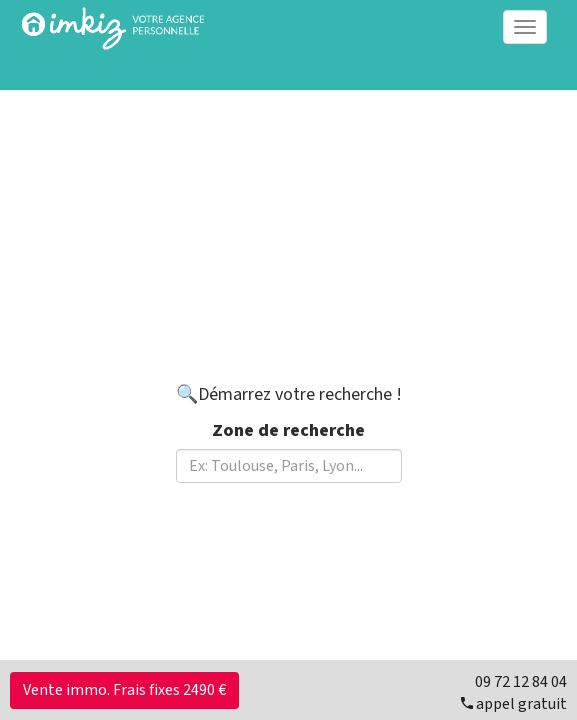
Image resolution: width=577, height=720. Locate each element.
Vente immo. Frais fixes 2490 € (124, 690)
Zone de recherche (288, 430)
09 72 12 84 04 (521, 682)
